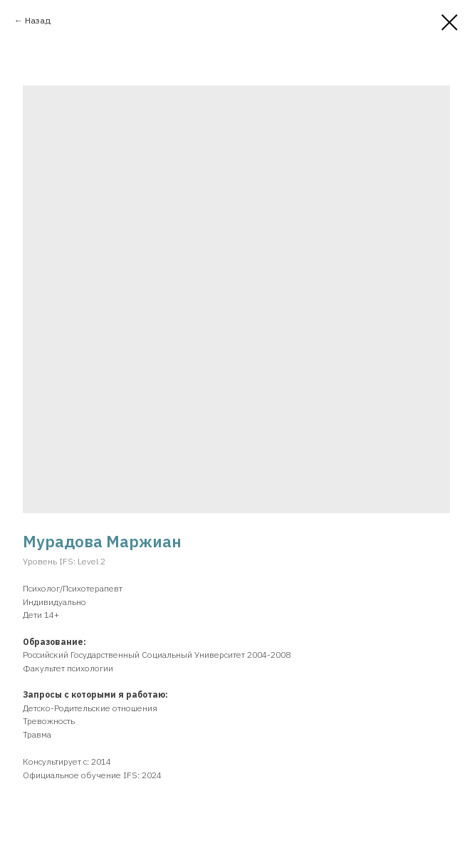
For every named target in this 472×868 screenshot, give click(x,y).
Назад (38, 20)
